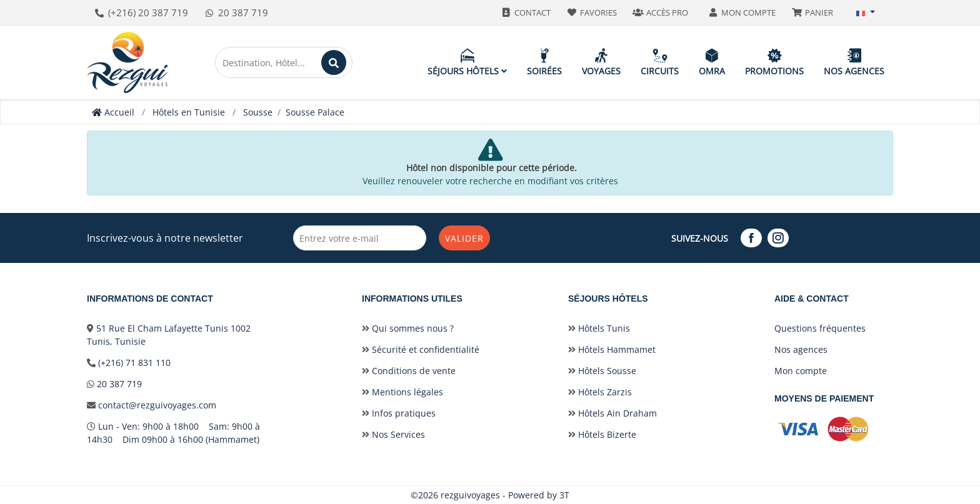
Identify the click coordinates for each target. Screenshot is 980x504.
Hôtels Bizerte (602, 434)
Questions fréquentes (820, 328)
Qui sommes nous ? (408, 328)
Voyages (601, 62)
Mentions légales (402, 392)
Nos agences (854, 62)
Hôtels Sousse (602, 371)
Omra (712, 62)
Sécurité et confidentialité (421, 349)
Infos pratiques (399, 413)
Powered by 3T (539, 495)
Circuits (660, 62)
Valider (464, 238)
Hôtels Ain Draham (612, 413)
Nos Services (393, 434)
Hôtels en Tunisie (189, 112)
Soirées (544, 62)
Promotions (774, 62)
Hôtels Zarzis (600, 392)
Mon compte (801, 371)
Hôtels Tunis (599, 328)
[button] (866, 12)
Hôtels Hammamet (612, 349)
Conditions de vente (409, 371)
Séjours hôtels (467, 62)
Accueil (113, 112)
